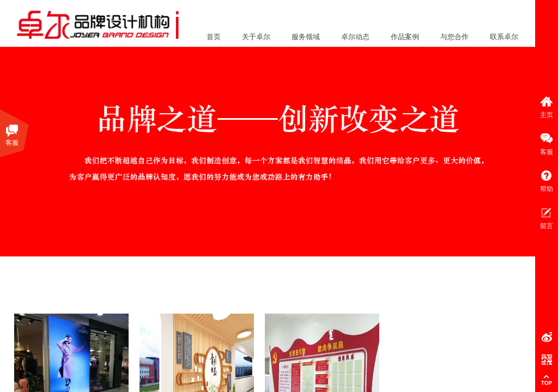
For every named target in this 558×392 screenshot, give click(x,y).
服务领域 (306, 37)
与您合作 (454, 37)
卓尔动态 (355, 37)
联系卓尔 (504, 37)
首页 (214, 37)
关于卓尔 (256, 37)
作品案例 (405, 37)
